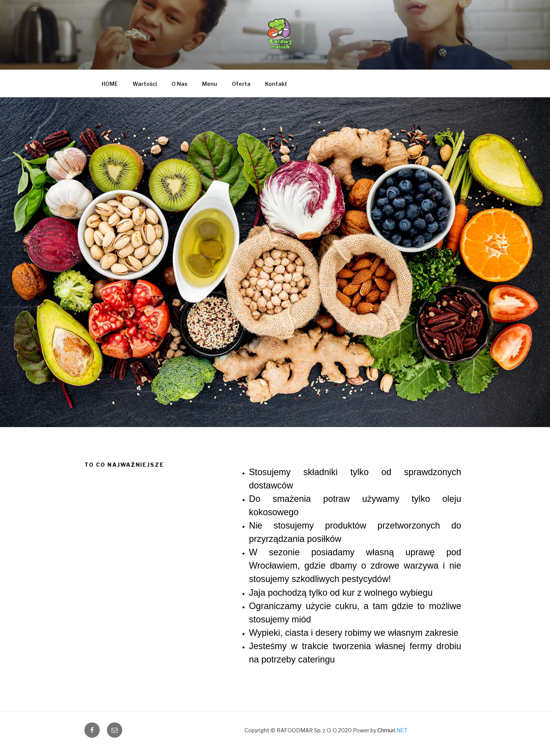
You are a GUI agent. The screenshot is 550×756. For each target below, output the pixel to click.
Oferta (241, 84)
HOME (110, 84)
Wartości (145, 84)
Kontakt (276, 84)
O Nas (180, 84)
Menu (210, 84)
